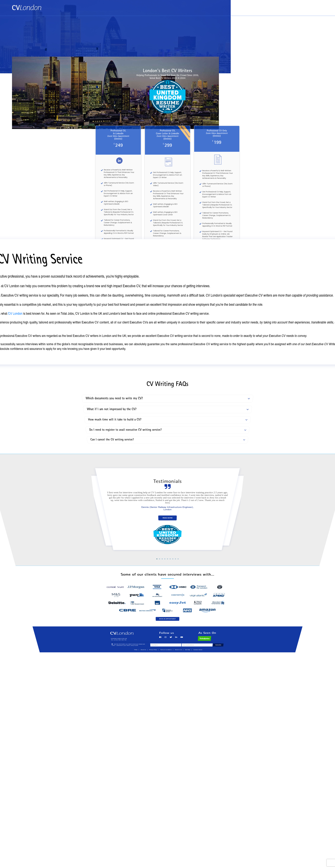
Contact (318, 6)
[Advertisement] (167, 34)
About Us (305, 6)
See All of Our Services (168, 286)
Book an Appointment (285, 6)
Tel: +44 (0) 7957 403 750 (311, 11)
